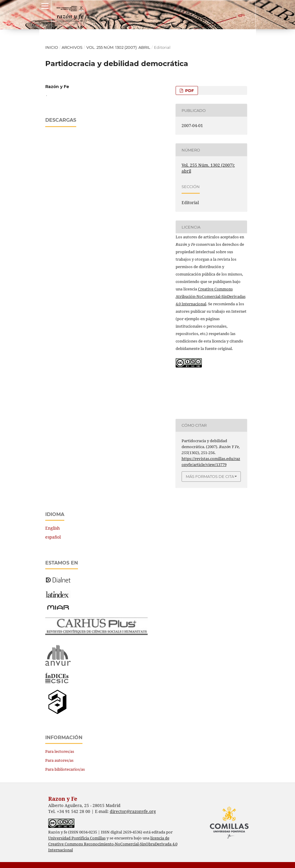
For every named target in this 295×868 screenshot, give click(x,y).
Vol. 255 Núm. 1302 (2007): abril (118, 47)
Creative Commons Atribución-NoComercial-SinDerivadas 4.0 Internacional (211, 296)
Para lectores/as (60, 751)
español (53, 537)
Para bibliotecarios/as (65, 769)
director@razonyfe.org (133, 811)
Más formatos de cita (210, 476)
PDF (189, 90)
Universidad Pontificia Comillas (77, 838)
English (53, 528)
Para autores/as (59, 760)
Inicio (52, 47)
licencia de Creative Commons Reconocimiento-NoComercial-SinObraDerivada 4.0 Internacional (113, 844)
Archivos (72, 47)
